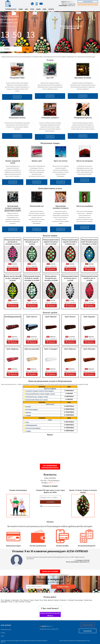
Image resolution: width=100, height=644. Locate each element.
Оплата (32, 9)
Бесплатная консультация (88, 4)
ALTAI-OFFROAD (6, 625)
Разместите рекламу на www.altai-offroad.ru (50, 614)
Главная (33, 575)
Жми (27, 49)
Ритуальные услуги (11, 9)
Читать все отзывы (50, 571)
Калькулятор (88, 2)
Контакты (51, 9)
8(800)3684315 (68, 2)
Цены (26, 9)
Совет (2, 636)
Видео (45, 9)
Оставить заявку (88, 625)
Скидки (21, 9)
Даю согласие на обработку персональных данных (51, 506)
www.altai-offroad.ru (16, 641)
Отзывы (38, 9)
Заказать (17, 97)
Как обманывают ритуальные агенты (50, 467)
